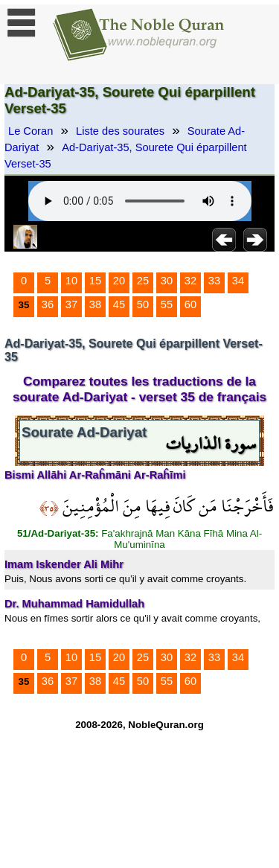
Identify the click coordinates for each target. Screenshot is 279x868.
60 (190, 304)
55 (167, 304)
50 (143, 304)
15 (95, 281)
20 (119, 281)
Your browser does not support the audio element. (140, 201)
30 (167, 281)
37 (71, 304)
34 (238, 281)
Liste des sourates (120, 131)
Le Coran (31, 131)
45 (119, 304)
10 (71, 281)
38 (95, 304)
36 (48, 304)
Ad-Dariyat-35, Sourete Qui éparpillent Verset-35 (126, 156)
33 (214, 281)
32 (190, 281)
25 (143, 281)
